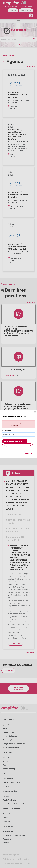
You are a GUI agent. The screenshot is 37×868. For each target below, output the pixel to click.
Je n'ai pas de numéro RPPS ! (15, 441)
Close (35, 413)
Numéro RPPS (7, 431)
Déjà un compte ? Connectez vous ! (17, 446)
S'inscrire (29, 454)
